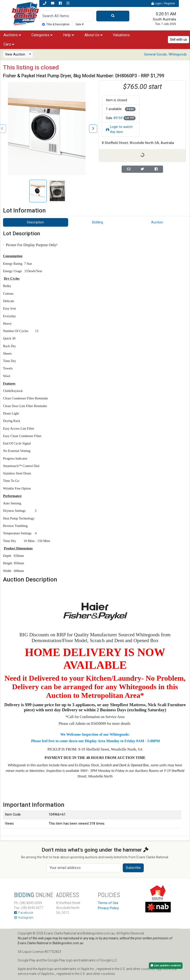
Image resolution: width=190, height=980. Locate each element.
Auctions (12, 35)
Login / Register (163, 3)
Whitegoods (178, 54)
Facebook (24, 913)
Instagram (24, 918)
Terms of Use (108, 903)
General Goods (155, 54)
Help (68, 35)
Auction (157, 222)
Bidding (98, 222)
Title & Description (58, 24)
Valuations (121, 35)
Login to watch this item (119, 129)
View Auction (15, 54)
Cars (9, 44)
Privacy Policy (108, 908)
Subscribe (133, 868)
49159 (118, 118)
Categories (42, 35)
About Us (93, 35)
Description (35, 222)
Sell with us (178, 40)
